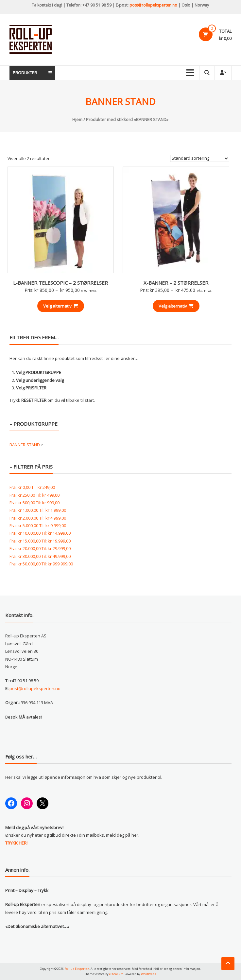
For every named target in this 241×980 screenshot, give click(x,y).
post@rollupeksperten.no (153, 5)
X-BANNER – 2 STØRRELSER (176, 283)
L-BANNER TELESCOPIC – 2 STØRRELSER (60, 283)
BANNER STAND (25, 445)
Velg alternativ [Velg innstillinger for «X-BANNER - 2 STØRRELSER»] (176, 306)
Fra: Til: (32, 487)
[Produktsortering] (200, 158)
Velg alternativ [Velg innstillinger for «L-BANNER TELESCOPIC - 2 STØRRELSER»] (61, 306)
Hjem (77, 119)
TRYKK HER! (16, 843)
